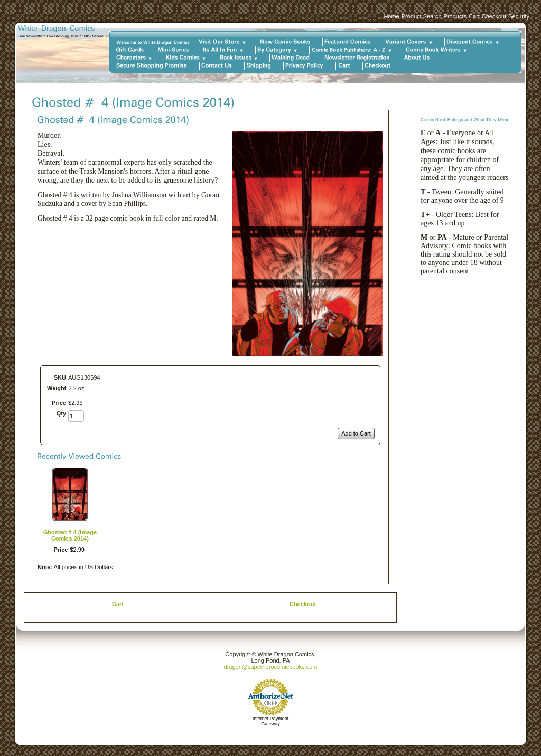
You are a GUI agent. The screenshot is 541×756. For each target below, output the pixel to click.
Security (519, 16)
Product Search (422, 16)
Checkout (494, 16)
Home (391, 16)
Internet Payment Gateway (271, 721)
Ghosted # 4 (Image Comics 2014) (70, 535)
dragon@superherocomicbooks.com (271, 667)
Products (455, 16)
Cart (474, 16)
